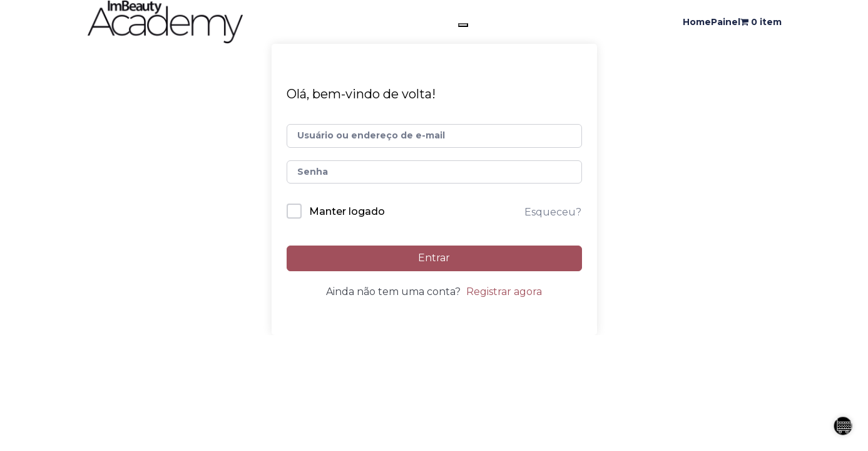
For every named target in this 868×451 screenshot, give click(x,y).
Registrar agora (504, 292)
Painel (726, 22)
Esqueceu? (553, 212)
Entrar (434, 258)
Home (697, 22)
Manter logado (347, 211)
